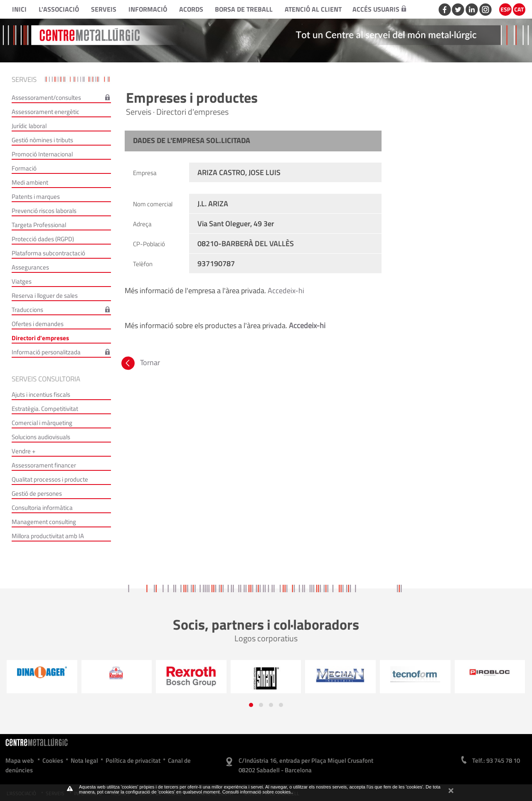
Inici (19, 9)
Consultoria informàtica (42, 508)
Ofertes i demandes (38, 324)
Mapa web (20, 760)
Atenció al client (313, 9)
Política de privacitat (133, 760)
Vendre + (23, 451)
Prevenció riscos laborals (44, 211)
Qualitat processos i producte (50, 479)
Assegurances (30, 267)
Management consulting (44, 522)
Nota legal (84, 760)
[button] (251, 705)
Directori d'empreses (40, 338)
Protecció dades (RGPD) (43, 239)
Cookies (53, 760)
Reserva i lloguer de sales (45, 295)
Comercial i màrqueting (42, 423)
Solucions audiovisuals (41, 437)
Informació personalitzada (46, 352)
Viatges (22, 281)
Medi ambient (30, 182)
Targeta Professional (39, 225)
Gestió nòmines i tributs (42, 140)
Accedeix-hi (286, 290)
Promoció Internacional (42, 154)
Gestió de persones (37, 493)
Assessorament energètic (46, 112)
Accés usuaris (379, 9)
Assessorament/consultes (46, 98)
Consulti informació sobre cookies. (257, 792)
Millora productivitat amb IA (48, 536)
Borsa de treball (244, 9)
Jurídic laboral (29, 126)
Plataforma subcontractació (48, 253)
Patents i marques (36, 197)
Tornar (140, 362)
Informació (148, 9)
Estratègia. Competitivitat (45, 409)
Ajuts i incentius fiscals (41, 394)
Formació (24, 168)
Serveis (104, 9)
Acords (191, 9)
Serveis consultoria (46, 379)
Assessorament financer (44, 465)
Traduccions (27, 310)
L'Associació (59, 9)
